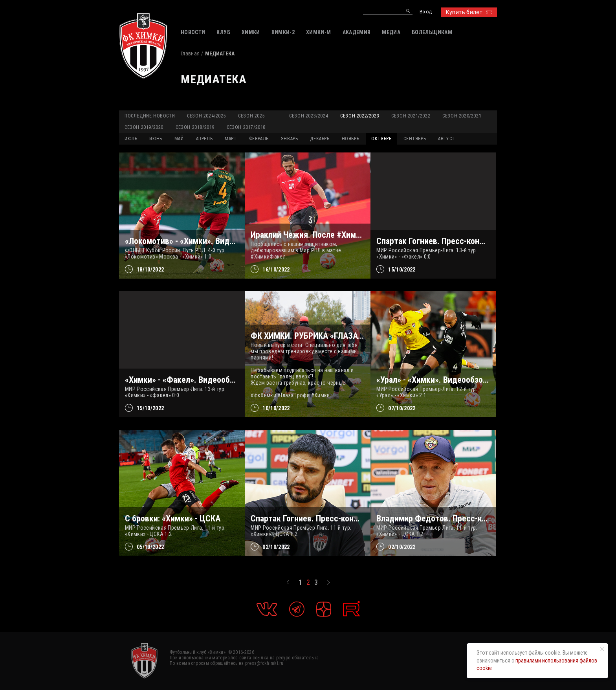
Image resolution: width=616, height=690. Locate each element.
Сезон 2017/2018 (246, 127)
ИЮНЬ (156, 139)
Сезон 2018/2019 (195, 127)
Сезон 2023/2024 (309, 116)
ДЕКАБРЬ (320, 139)
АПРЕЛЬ (204, 139)
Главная (190, 53)
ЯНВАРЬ (290, 139)
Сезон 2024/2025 (206, 116)
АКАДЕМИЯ (357, 32)
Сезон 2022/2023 (360, 116)
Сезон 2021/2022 (411, 116)
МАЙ (179, 139)
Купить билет (469, 12)
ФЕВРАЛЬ (259, 139)
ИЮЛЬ (131, 139)
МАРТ (231, 139)
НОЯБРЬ (351, 139)
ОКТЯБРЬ (381, 139)
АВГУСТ (446, 139)
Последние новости (150, 116)
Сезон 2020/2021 (462, 116)
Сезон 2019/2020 (144, 127)
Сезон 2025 (251, 116)
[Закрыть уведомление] (602, 649)
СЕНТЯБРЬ (415, 139)
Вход (426, 12)
